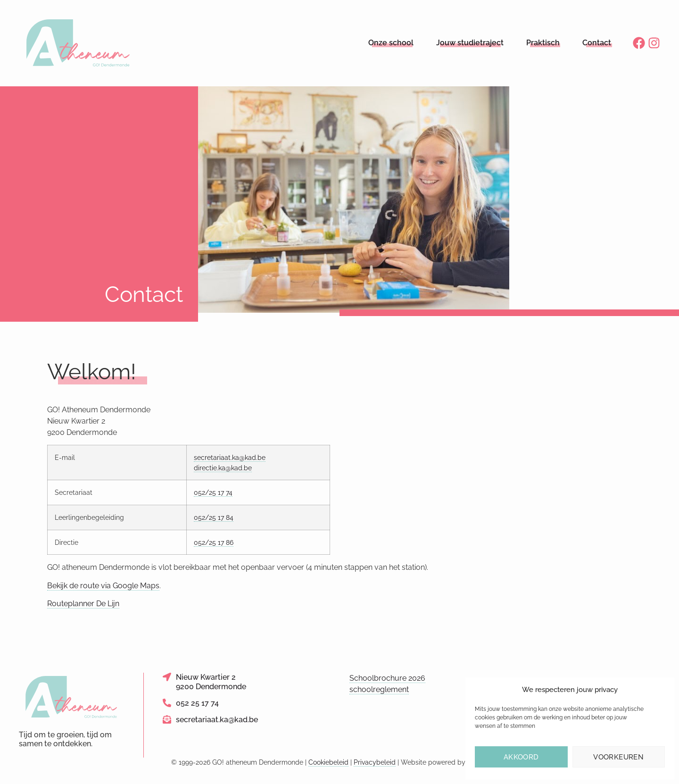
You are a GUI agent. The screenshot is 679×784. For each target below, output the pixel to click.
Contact (597, 43)
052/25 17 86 (214, 542)
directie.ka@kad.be (223, 468)
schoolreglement (379, 689)
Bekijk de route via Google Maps (103, 586)
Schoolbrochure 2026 (387, 678)
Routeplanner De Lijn (83, 604)
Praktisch (543, 43)
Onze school (391, 43)
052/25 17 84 (214, 517)
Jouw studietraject (470, 43)
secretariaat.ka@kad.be (230, 457)
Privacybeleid (375, 762)
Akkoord (521, 757)
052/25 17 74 (213, 492)
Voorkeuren (618, 757)
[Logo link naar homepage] (79, 43)
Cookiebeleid (328, 762)
